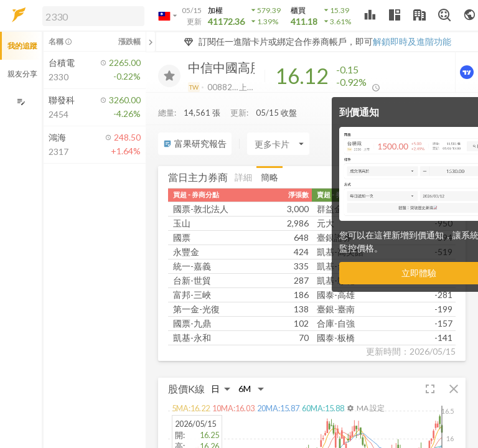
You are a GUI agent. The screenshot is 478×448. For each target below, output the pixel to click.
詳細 (243, 177)
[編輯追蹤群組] (21, 102)
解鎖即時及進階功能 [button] (412, 41)
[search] (93, 16)
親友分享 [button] (22, 74)
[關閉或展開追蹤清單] (151, 42)
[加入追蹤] (169, 76)
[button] (91, 16)
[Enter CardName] (278, 144)
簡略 (269, 177)
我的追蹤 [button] (22, 46)
